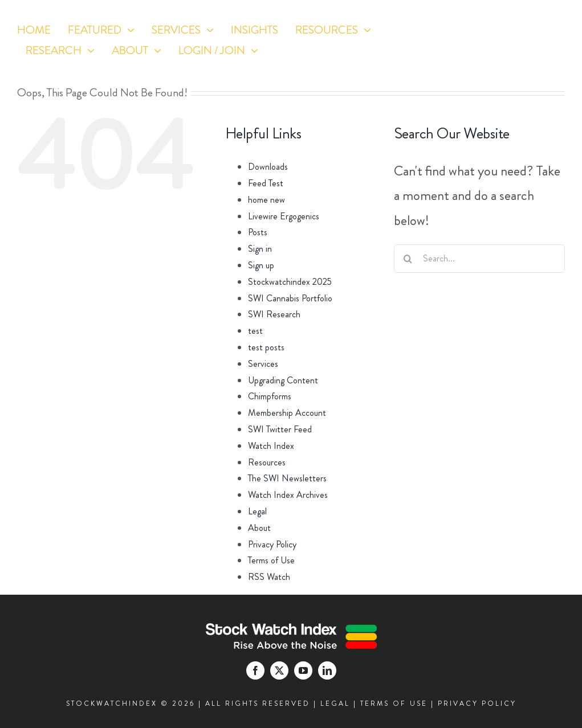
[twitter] (503, 63)
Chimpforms (270, 396)
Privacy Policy (272, 544)
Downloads (268, 167)
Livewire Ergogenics (284, 216)
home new (266, 200)
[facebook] (482, 63)
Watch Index (271, 446)
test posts (266, 347)
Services (263, 364)
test (255, 331)
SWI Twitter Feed (280, 429)
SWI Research (274, 314)
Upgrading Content (283, 380)
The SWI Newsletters (287, 478)
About (259, 528)
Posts (258, 232)
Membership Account (287, 413)
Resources (267, 462)
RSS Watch (269, 577)
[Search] (408, 259)
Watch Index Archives (288, 495)
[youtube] (524, 63)
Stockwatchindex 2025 (290, 282)
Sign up (261, 265)
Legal (257, 511)
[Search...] (479, 259)
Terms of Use (271, 560)
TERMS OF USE (394, 704)
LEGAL (335, 704)
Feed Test (266, 183)
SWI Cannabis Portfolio (290, 298)
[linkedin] (545, 63)
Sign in (260, 249)
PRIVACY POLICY (477, 704)
